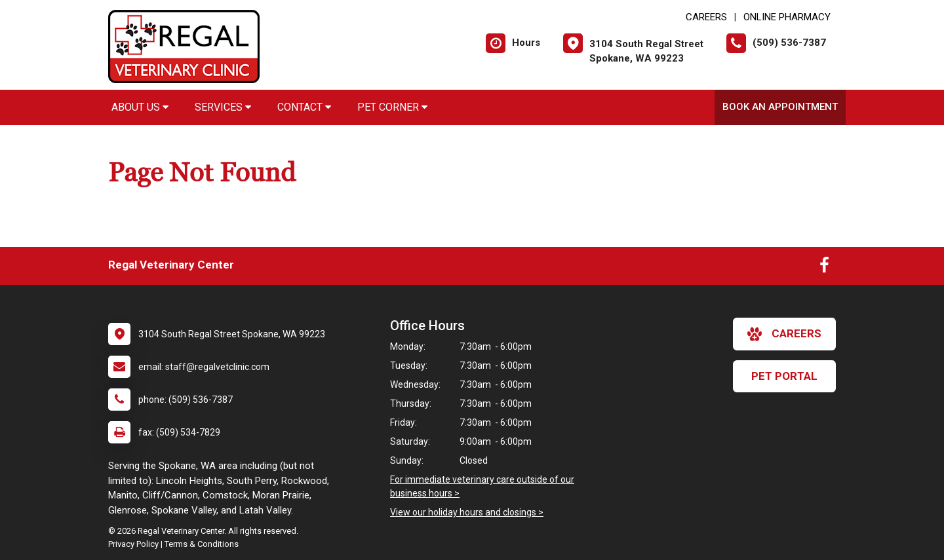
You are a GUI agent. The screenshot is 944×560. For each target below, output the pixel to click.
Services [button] (223, 107)
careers (784, 334)
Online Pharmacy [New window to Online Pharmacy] (787, 17)
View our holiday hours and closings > (467, 512)
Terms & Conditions (202, 544)
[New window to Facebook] (824, 268)
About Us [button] (140, 107)
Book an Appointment (780, 107)
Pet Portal (784, 376)
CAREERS (706, 17)
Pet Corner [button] (392, 107)
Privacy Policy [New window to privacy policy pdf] (133, 544)
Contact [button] (304, 107)
